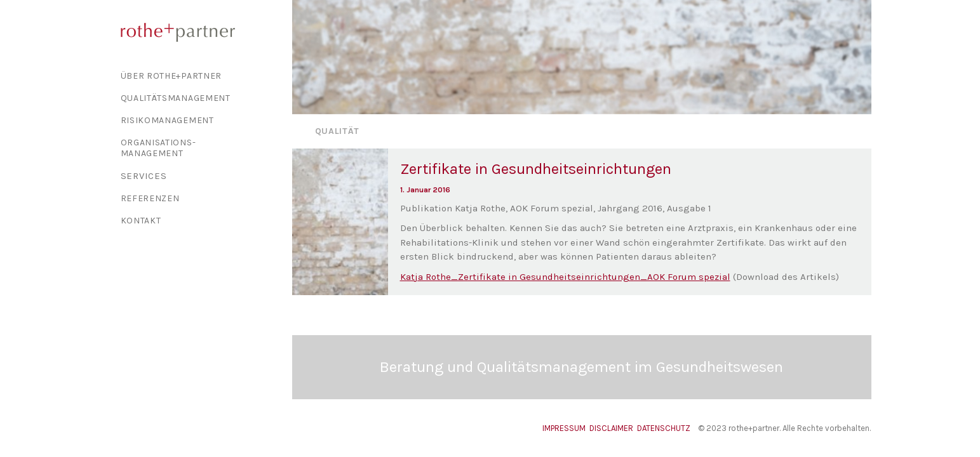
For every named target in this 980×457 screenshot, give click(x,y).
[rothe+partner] (201, 32)
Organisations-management (158, 148)
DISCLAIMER (611, 428)
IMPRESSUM (564, 428)
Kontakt (141, 221)
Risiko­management (167, 120)
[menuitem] (201, 76)
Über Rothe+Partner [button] (171, 76)
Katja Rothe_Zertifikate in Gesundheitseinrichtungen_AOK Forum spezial (565, 277)
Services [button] (144, 176)
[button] (340, 222)
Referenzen (150, 198)
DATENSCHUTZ (664, 428)
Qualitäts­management (176, 98)
